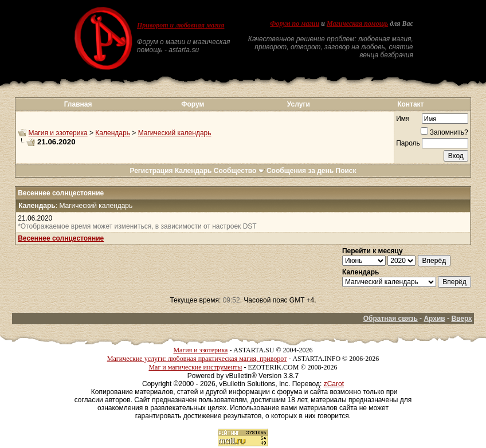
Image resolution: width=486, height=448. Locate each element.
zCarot (334, 384)
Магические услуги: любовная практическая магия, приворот (197, 359)
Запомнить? (444, 132)
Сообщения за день (300, 171)
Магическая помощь (357, 23)
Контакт (410, 104)
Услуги (299, 104)
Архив (434, 319)
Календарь (113, 133)
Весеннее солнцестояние (61, 238)
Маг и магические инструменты (195, 367)
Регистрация (151, 171)
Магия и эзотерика (58, 133)
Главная (78, 104)
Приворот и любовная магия (181, 25)
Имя (403, 119)
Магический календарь (175, 133)
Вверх (461, 319)
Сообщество (239, 171)
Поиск (346, 171)
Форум (193, 104)
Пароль (408, 143)
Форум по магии (295, 23)
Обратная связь (391, 319)
